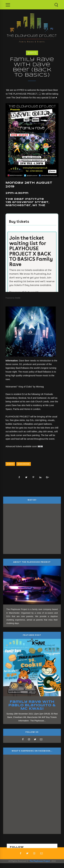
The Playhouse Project (40, 861)
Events (32, 53)
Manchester (24, 464)
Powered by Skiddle (13, 298)
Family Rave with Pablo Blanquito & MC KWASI (32, 705)
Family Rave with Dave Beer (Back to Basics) (32, 67)
